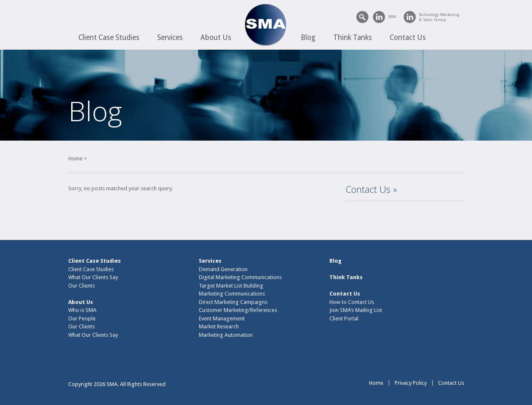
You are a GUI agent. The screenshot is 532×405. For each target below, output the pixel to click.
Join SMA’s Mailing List (356, 310)
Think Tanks (353, 37)
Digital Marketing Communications (240, 277)
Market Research (219, 326)
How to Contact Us (352, 302)
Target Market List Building (231, 286)
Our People (82, 318)
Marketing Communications (232, 294)
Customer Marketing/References (238, 310)
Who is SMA (82, 310)
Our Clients (82, 286)
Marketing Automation (226, 335)
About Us (216, 37)
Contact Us (408, 37)
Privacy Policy (411, 383)
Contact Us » (371, 189)
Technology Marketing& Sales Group (439, 17)
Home (75, 159)
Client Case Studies (109, 37)
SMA (392, 17)
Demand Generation (223, 269)
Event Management (222, 318)
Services (170, 37)
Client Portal (344, 318)
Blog (308, 37)
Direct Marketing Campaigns (233, 302)
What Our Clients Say (93, 277)
